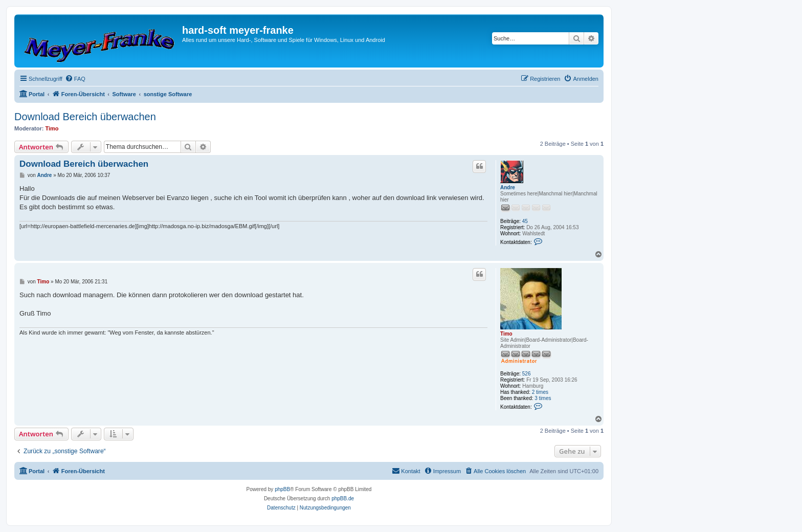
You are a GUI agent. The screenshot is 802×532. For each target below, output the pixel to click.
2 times (540, 392)
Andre (508, 187)
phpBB (282, 489)
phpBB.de (343, 498)
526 (527, 374)
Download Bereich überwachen (85, 117)
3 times (543, 398)
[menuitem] (75, 79)
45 (525, 221)
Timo (52, 128)
